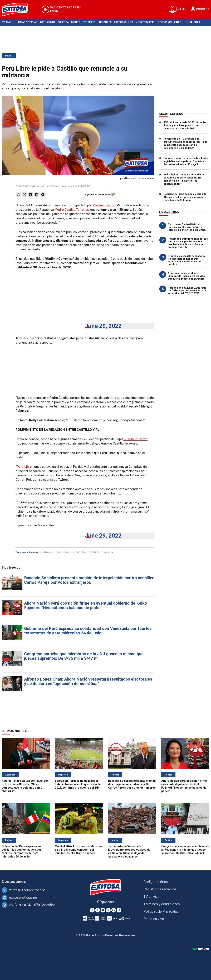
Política (63, 22)
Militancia (48, 552)
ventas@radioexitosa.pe (27, 890)
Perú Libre (24, 467)
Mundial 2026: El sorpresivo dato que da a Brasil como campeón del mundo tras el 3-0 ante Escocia (79, 850)
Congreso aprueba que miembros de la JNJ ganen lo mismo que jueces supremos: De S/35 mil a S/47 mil (84, 656)
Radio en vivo (154, 919)
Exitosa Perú (147, 22)
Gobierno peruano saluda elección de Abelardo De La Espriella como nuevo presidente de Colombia (185, 197)
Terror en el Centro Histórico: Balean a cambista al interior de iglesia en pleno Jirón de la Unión (187, 227)
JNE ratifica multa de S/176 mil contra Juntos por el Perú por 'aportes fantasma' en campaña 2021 (185, 125)
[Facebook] (92, 910)
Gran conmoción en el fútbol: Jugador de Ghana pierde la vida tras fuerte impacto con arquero (186, 276)
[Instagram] (108, 910)
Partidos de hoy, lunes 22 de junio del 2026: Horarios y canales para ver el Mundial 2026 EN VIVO (187, 290)
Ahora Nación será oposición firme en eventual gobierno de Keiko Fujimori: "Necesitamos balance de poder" (86, 605)
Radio (178, 22)
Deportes (89, 22)
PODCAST (203, 9)
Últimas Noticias (26, 22)
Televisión (165, 22)
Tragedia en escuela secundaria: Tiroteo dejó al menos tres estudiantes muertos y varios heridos (187, 260)
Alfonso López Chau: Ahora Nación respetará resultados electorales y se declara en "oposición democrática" (88, 681)
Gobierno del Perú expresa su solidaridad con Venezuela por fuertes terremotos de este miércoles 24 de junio (88, 631)
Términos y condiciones (162, 904)
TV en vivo (152, 897)
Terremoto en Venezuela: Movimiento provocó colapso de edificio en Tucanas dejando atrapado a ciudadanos (129, 851)
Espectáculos (124, 22)
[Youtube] (103, 910)
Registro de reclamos (160, 889)
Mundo (76, 22)
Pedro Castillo (64, 552)
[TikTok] (119, 910)
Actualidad (47, 22)
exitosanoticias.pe (23, 897)
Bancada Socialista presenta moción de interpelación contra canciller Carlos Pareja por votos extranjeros (89, 580)
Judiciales (105, 22)
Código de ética (156, 882)
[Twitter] (98, 910)
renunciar (109, 552)
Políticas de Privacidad (161, 911)
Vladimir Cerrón (104, 205)
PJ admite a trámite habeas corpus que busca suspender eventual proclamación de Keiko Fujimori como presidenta (188, 243)
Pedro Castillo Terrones (72, 210)
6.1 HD (181, 9)
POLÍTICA (95, 552)
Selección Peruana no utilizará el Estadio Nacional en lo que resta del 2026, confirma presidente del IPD (78, 784)
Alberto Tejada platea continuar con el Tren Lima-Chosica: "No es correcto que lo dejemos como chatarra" (25, 786)
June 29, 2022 (103, 326)
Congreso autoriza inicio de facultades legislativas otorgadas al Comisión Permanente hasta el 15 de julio (186, 161)
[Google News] (114, 910)
